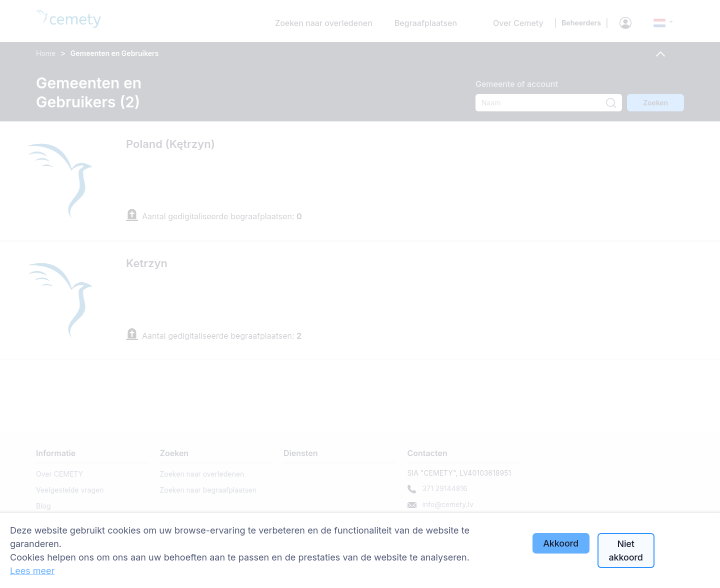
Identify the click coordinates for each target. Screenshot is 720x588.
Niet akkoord (626, 551)
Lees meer (32, 571)
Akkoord (561, 543)
